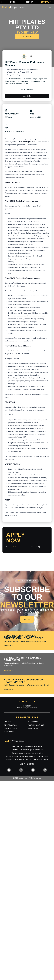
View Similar (27, 96)
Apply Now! (27, 36)
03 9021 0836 (27, 706)
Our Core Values (10, 732)
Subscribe (27, 619)
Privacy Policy (34, 729)
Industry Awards (11, 725)
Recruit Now (33, 722)
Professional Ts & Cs (36, 725)
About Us (7, 722)
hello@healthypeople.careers (27, 708)
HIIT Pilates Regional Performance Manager (25, 64)
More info (8, 646)
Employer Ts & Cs (10, 729)
